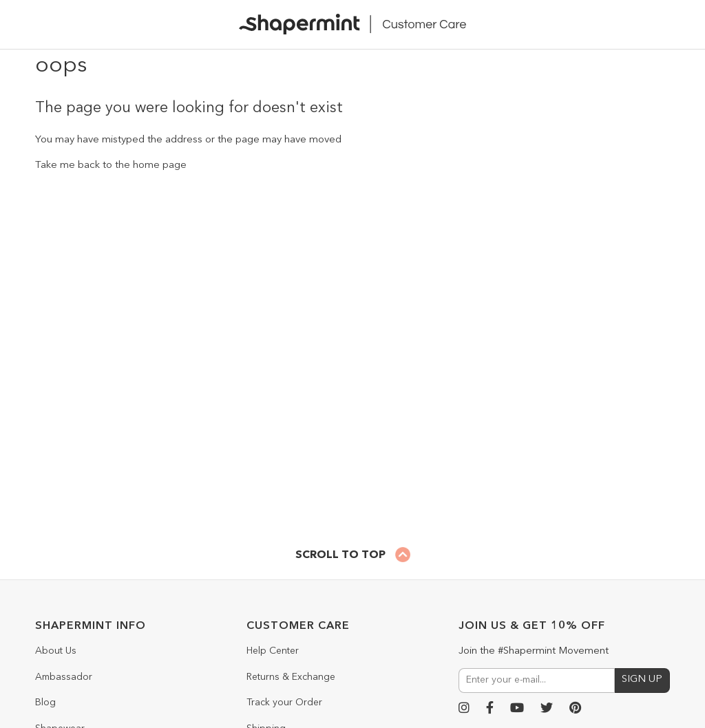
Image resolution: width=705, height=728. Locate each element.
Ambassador (64, 677)
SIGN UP (642, 679)
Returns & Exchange (291, 677)
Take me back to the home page (111, 165)
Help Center (273, 651)
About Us (56, 651)
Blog (45, 703)
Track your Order (284, 703)
